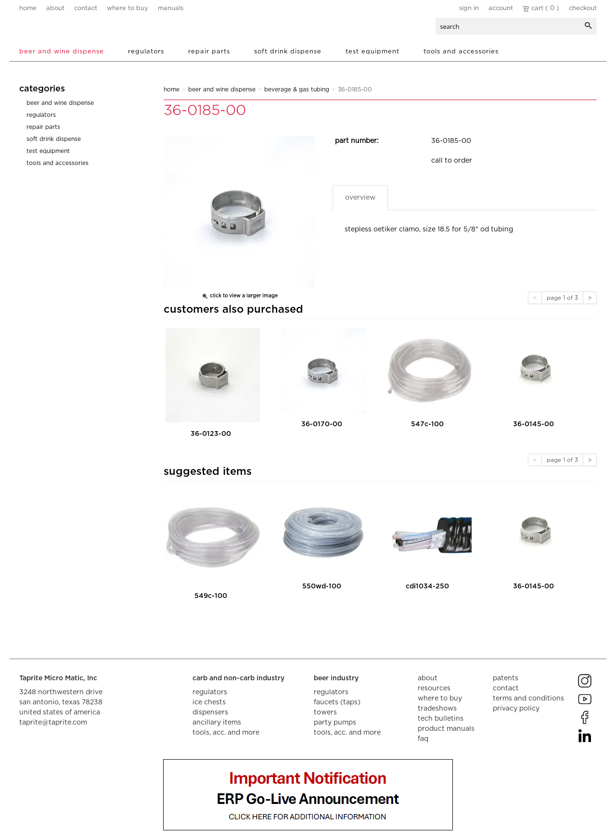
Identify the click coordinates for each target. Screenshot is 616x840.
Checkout (583, 8)
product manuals (446, 729)
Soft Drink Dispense (288, 52)
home (28, 8)
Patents (506, 678)
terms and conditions (528, 699)
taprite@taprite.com (53, 723)
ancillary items (217, 723)
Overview (360, 198)
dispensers (210, 713)
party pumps (335, 723)
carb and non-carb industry (238, 678)
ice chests (209, 702)
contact (86, 8)
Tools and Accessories (461, 52)
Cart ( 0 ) (541, 8)
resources (434, 688)
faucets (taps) (337, 702)
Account (501, 8)
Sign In (469, 8)
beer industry (336, 678)
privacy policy (516, 709)
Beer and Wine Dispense (62, 52)
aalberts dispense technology (77, 29)
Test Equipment (372, 52)
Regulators (146, 52)
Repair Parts (209, 52)
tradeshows (437, 709)
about (55, 8)
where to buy (128, 8)
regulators (210, 692)
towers (325, 713)
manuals (171, 8)
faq (423, 739)
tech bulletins (441, 719)
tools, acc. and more (226, 733)
